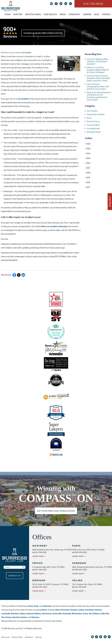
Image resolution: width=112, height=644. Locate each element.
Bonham (15, 614)
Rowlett (16, 617)
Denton (98, 610)
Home (8, 14)
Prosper (74, 610)
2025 (88, 149)
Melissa (38, 614)
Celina (81, 610)
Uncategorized (93, 128)
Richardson (77, 614)
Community (74, 14)
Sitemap (39, 637)
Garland (30, 614)
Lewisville (6, 614)
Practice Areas (33, 14)
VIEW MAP (39, 556)
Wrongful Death (94, 132)
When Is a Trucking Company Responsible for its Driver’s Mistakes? (98, 70)
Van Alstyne (94, 614)
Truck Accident (93, 125)
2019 (87, 178)
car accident (23, 99)
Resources (5, 637)
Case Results (50, 14)
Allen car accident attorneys (54, 226)
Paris (36, 606)
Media (63, 14)
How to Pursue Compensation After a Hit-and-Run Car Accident (98, 87)
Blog (97, 14)
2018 (87, 182)
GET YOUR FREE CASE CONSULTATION (56, 511)
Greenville (57, 614)
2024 (88, 153)
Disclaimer (29, 637)
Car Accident (26, 53)
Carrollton (90, 610)
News (89, 118)
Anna (85, 614)
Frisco (30, 606)
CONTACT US (15, 576)
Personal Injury (93, 121)
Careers (87, 14)
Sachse (24, 617)
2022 (88, 163)
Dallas (23, 614)
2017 (87, 187)
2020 (88, 173)
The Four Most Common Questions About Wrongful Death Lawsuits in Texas (98, 78)
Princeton (65, 610)
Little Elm (105, 614)
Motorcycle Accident (96, 114)
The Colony (6, 617)
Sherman (47, 606)
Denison (35, 617)
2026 (88, 144)
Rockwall (67, 614)
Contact (106, 14)
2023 (88, 158)
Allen (57, 610)
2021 (87, 168)
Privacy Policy (17, 637)
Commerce (47, 614)
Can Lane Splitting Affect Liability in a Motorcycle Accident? (98, 62)
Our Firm (18, 14)
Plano (44, 610)
